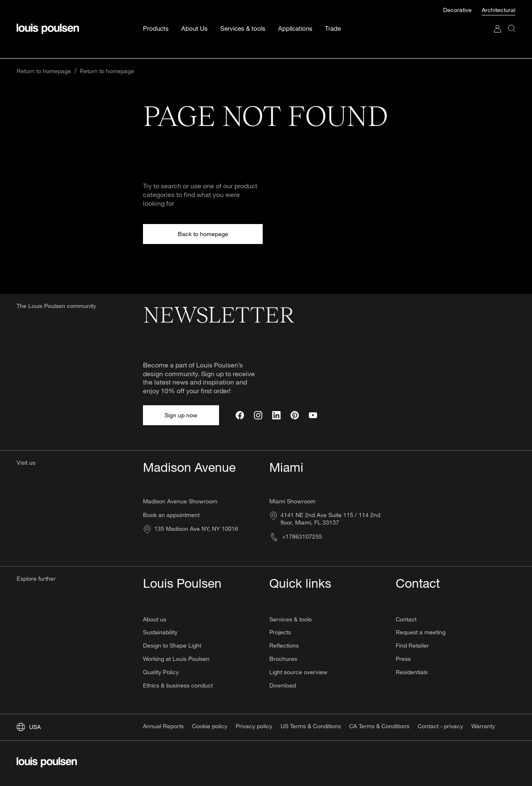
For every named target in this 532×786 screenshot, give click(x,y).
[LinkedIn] (276, 415)
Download (283, 685)
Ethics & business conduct (178, 685)
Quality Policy (161, 672)
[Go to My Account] (498, 25)
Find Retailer (412, 645)
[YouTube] (313, 415)
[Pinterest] (295, 415)
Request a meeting (421, 632)
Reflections (284, 645)
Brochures (283, 659)
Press (403, 659)
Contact (406, 619)
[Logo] (48, 17)
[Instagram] (258, 415)
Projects (280, 632)
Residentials (412, 672)
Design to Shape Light (172, 645)
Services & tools (291, 619)
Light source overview (298, 672)
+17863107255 (296, 536)
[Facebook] (240, 415)
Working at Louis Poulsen (176, 659)
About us (155, 619)
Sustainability (160, 632)
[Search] (512, 25)
